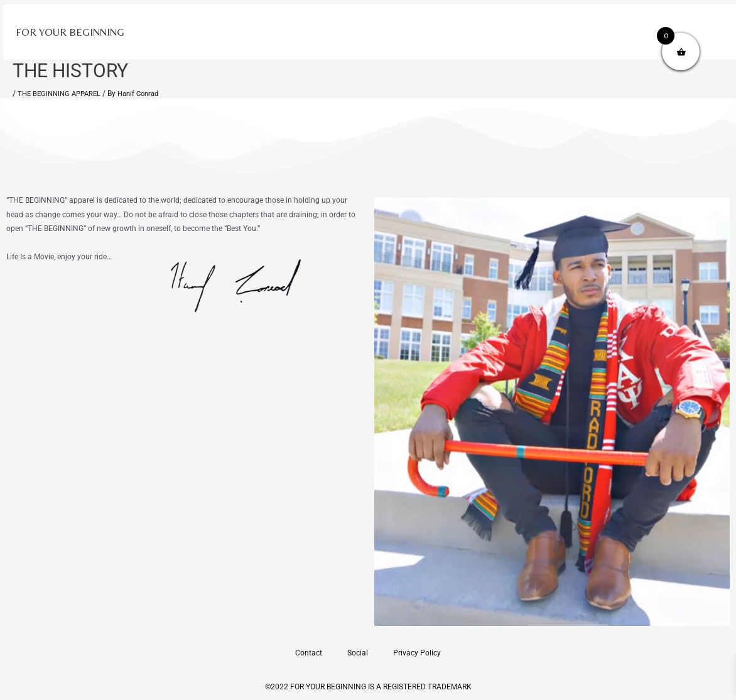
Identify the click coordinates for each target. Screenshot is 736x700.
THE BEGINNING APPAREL (62, 94)
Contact (309, 653)
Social (358, 653)
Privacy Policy (417, 653)
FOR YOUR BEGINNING (70, 32)
